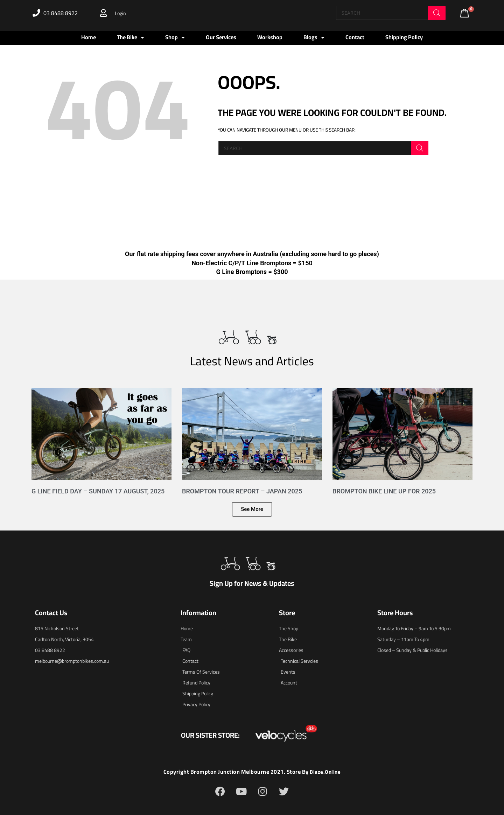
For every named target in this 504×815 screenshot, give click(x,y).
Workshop (270, 37)
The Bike (131, 37)
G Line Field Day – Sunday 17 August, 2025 (98, 491)
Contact (355, 37)
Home (89, 37)
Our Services (221, 37)
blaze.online (325, 772)
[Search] (437, 13)
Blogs (314, 37)
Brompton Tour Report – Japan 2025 (242, 491)
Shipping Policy (404, 37)
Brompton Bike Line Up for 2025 (384, 491)
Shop (175, 37)
